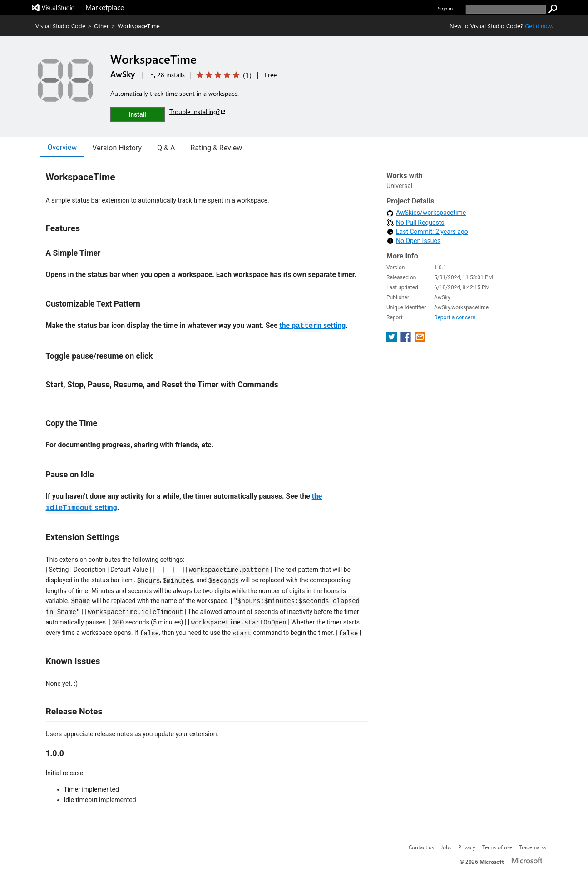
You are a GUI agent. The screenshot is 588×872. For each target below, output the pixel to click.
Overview (62, 147)
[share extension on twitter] (393, 339)
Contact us (421, 847)
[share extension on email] (420, 339)
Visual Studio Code (60, 26)
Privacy (467, 847)
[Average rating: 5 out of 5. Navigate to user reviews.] (222, 75)
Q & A (166, 148)
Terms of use (497, 847)
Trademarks (533, 847)
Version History (117, 148)
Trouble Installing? (198, 111)
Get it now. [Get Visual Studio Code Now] (539, 26)
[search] (506, 9)
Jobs (446, 847)
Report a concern (455, 317)
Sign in (445, 8)
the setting (312, 325)
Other (101, 26)
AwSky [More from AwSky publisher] (123, 74)
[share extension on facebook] (407, 339)
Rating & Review (216, 148)
